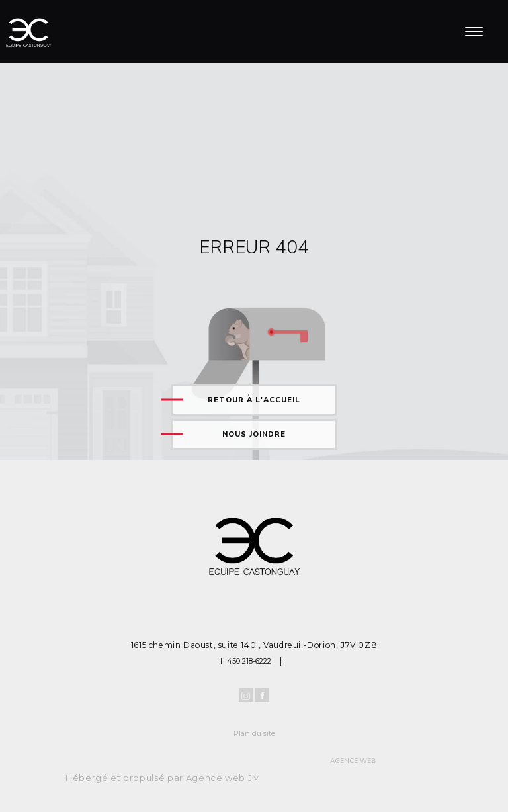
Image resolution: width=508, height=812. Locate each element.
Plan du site (254, 733)
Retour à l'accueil (254, 400)
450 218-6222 (249, 661)
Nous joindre (254, 434)
